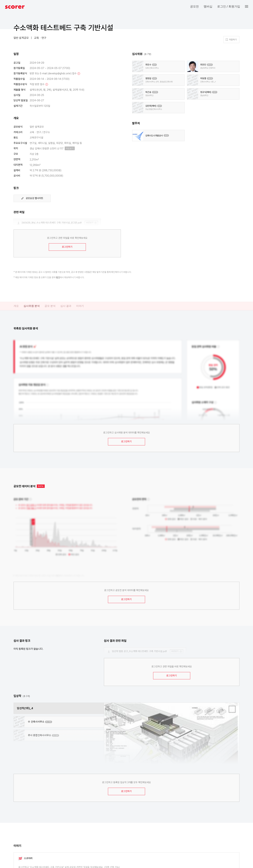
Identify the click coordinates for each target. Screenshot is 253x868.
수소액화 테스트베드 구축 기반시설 (63, 28)
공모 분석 (50, 306)
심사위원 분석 (32, 306)
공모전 (194, 6)
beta (41, 486)
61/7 (210, 65)
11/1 (215, 92)
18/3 (210, 78)
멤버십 (208, 6)
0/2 (166, 135)
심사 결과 (66, 306)
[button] (249, 6)
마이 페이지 (217, 29)
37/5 (155, 92)
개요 (16, 306)
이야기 (80, 306)
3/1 (160, 106)
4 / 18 (49, 722)
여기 (58, 277)
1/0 (154, 78)
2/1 (154, 65)
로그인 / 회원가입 (229, 6)
